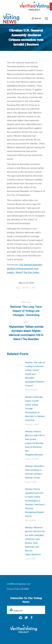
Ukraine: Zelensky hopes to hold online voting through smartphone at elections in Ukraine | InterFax (35, 408)
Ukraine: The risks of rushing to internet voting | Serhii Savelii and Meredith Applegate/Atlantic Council (35, 374)
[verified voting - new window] (34, 11)
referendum (26, 288)
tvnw (33, 288)
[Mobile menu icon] (46, 18)
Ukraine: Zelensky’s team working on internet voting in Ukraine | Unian (35, 472)
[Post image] (15, 367)
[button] (36, 18)
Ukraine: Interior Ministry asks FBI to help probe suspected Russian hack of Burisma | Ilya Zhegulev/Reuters (35, 443)
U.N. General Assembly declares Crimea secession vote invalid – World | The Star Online (25, 268)
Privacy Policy (14, 589)
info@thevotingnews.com (19, 584)
